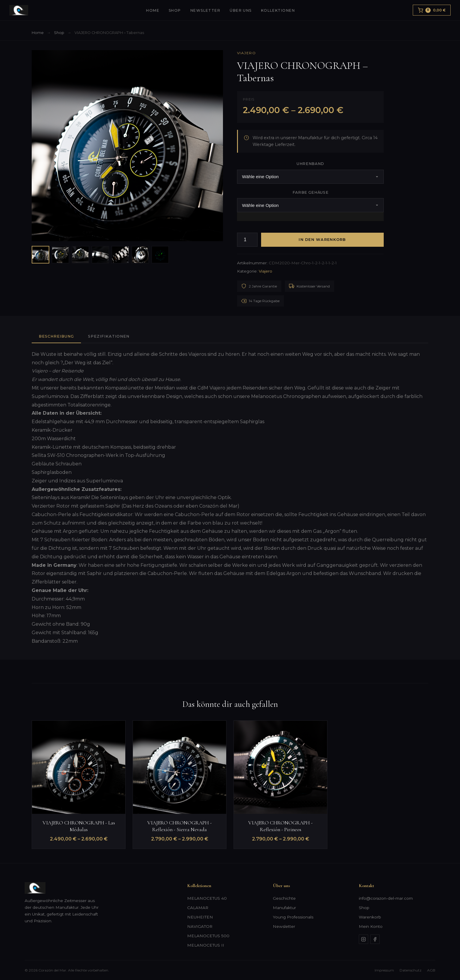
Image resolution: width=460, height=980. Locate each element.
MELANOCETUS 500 (208, 936)
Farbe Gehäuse (310, 192)
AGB (431, 970)
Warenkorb (370, 917)
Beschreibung (56, 336)
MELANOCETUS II (206, 945)
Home (153, 10)
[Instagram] (363, 939)
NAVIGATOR (200, 926)
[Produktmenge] (247, 240)
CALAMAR (198, 908)
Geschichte (284, 898)
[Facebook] (375, 939)
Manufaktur (284, 908)
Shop (175, 10)
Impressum (384, 970)
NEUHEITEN (200, 917)
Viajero (246, 53)
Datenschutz (411, 970)
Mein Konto (371, 926)
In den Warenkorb (322, 240)
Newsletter (205, 10)
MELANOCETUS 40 (207, 898)
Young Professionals (293, 917)
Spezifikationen (109, 336)
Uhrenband (310, 164)
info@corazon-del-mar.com (386, 898)
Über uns (241, 10)
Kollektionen (278, 10)
